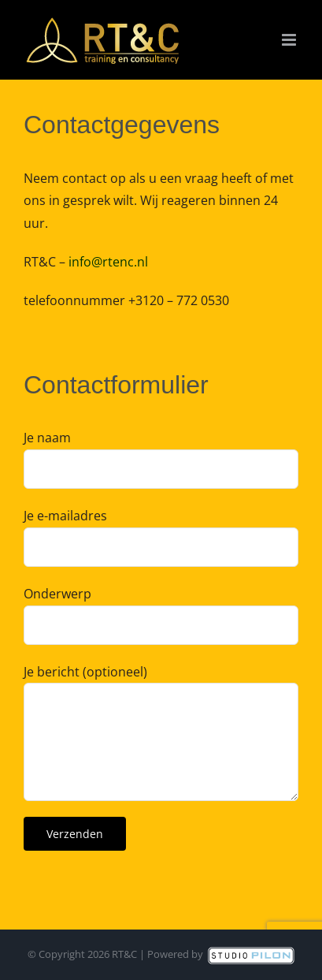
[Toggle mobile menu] (290, 40)
